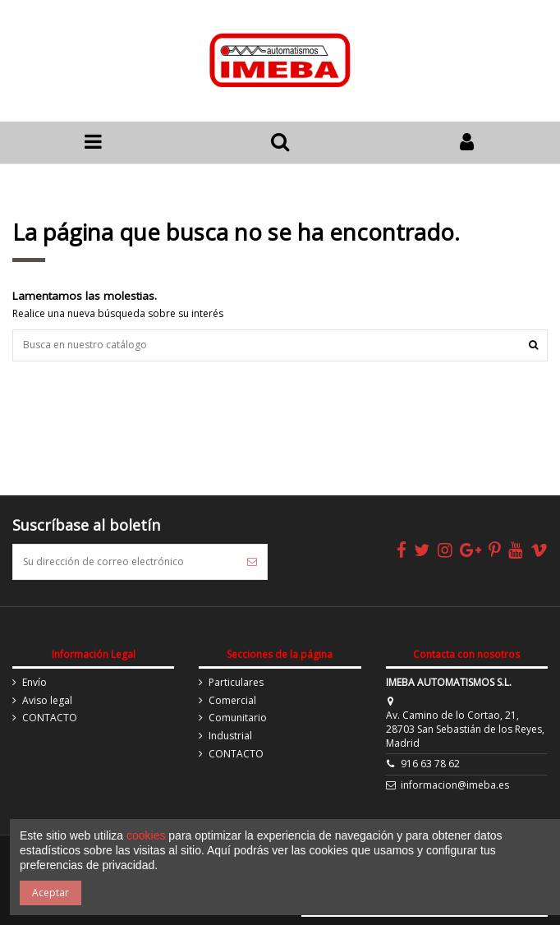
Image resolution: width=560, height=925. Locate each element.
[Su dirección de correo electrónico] (125, 562)
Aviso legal (47, 701)
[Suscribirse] (252, 562)
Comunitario (238, 718)
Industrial (230, 736)
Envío (34, 683)
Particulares (236, 683)
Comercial (232, 701)
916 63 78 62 (430, 764)
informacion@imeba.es (455, 785)
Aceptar (50, 893)
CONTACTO (50, 718)
